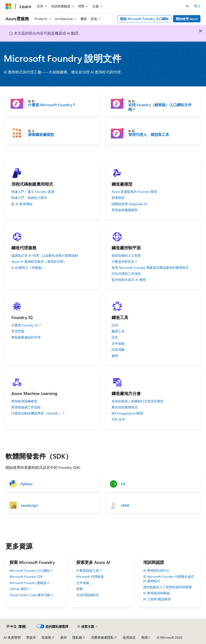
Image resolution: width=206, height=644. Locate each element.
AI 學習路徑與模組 (156, 593)
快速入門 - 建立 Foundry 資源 (33, 192)
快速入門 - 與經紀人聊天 (29, 198)
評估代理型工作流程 (126, 274)
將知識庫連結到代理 (26, 337)
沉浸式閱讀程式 (88, 595)
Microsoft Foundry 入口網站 (30, 570)
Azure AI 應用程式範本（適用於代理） (39, 262)
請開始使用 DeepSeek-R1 (129, 204)
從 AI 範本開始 (22, 204)
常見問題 (18, 331)
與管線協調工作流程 (26, 407)
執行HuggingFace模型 (127, 413)
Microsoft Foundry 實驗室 (28, 583)
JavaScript (29, 505)
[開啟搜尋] (187, 6)
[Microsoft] (9, 6)
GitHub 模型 (18, 589)
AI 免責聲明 (12, 637)
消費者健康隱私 (102, 637)
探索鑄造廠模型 (41, 135)
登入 (197, 6)
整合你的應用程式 (125, 407)
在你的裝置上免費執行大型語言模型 (138, 401)
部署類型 (118, 198)
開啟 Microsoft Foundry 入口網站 (144, 19)
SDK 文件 (118, 419)
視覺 (80, 589)
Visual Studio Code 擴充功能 (30, 595)
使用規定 (129, 637)
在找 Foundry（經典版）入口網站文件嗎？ (160, 107)
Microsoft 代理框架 (90, 577)
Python (27, 484)
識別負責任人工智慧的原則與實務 (167, 587)
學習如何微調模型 (125, 210)
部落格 (46, 637)
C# (123, 484)
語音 (115, 325)
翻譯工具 (118, 331)
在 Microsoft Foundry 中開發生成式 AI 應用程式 (169, 579)
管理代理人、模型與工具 (149, 135)
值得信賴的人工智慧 (126, 256)
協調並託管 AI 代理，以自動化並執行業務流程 (45, 256)
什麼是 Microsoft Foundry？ (52, 105)
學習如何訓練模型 (24, 401)
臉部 (115, 356)
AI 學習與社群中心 (156, 570)
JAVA (125, 505)
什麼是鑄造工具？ (89, 570)
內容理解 (118, 350)
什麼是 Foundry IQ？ (26, 325)
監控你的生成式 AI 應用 (129, 280)
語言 (115, 337)
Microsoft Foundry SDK (26, 577)
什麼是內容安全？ (125, 262)
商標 (145, 637)
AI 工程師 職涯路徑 (157, 599)
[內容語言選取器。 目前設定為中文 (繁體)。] (16, 626)
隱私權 (77, 637)
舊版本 (31, 637)
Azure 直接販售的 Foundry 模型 (134, 192)
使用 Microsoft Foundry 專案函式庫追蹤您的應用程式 (150, 268)
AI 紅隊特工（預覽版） (28, 268)
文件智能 (118, 344)
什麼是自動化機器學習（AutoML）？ (38, 413)
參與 (64, 637)
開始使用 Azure (187, 19)
